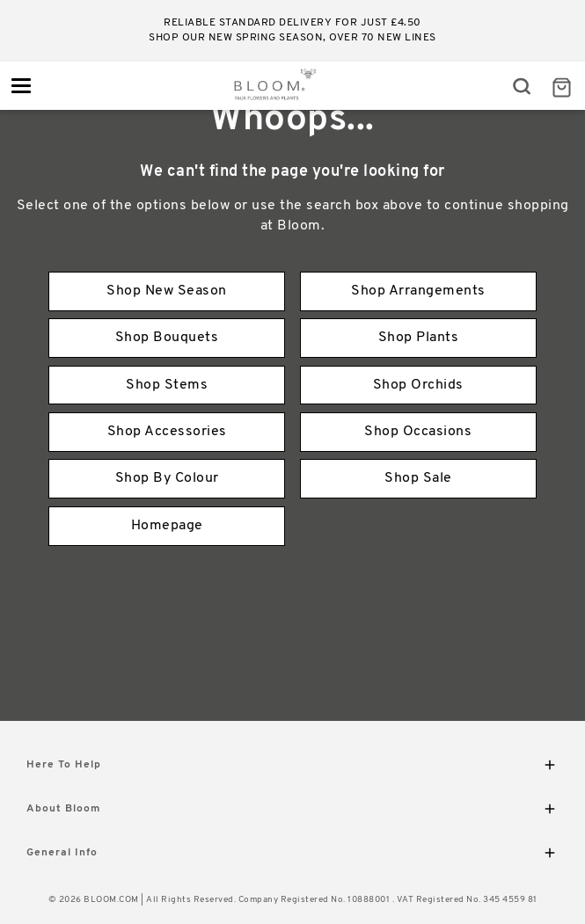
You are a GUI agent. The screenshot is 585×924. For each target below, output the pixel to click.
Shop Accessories (167, 432)
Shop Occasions (418, 432)
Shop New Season (167, 291)
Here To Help (292, 768)
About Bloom (292, 812)
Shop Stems (167, 385)
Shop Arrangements (418, 291)
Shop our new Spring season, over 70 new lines (292, 38)
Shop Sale (418, 478)
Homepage (167, 526)
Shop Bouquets (167, 338)
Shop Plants (419, 338)
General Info (292, 856)
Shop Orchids (418, 385)
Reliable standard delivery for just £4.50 (292, 23)
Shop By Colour (167, 478)
